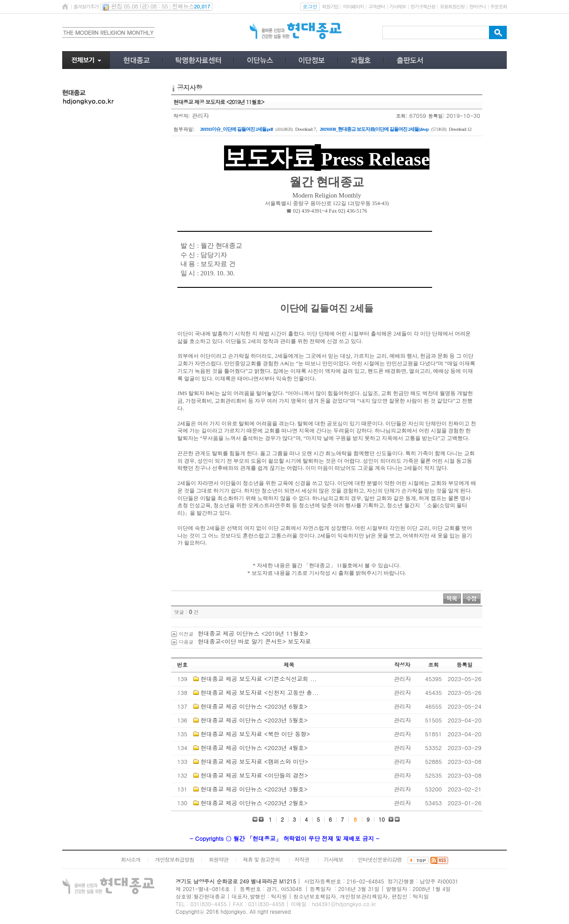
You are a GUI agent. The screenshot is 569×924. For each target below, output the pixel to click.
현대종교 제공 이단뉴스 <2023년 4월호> (254, 748)
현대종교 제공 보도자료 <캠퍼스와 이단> (254, 761)
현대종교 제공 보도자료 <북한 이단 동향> (255, 734)
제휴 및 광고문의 (261, 859)
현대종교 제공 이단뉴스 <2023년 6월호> (254, 706)
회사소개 (131, 859)
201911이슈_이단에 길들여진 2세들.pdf (236, 129)
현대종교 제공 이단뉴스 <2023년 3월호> (254, 789)
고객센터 (376, 6)
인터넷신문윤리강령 (380, 859)
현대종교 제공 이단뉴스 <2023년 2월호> (254, 803)
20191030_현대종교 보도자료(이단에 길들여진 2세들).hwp (374, 129)
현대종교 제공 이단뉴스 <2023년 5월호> (254, 720)
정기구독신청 (423, 6)
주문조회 (499, 6)
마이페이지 (353, 6)
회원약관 (218, 859)
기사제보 (398, 6)
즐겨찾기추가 (86, 6)
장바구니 (477, 6)
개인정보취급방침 (175, 859)
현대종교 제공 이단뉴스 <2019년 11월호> (253, 633)
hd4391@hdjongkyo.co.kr (344, 904)
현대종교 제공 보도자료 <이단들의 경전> (254, 775)
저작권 (302, 859)
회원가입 (330, 6)
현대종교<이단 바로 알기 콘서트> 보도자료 (254, 641)
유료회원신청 (452, 6)
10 (382, 819)
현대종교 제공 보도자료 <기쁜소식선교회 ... (258, 679)
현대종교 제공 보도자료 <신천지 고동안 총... (259, 692)
